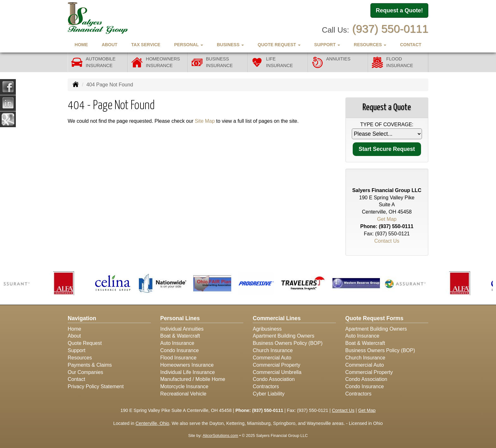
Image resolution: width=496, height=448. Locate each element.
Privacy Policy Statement (96, 386)
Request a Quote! (399, 10)
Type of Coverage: (387, 124)
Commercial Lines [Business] (277, 318)
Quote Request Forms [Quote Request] (375, 318)
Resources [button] (370, 45)
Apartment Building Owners (284, 336)
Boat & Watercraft (180, 336)
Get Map (387, 219)
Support (77, 350)
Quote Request (85, 343)
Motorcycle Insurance (184, 386)
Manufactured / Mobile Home (193, 379)
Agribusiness (267, 329)
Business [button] (230, 45)
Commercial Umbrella (277, 372)
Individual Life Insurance (188, 372)
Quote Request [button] (279, 45)
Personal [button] (188, 45)
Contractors (266, 386)
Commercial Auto (272, 358)
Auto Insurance (177, 343)
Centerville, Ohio (152, 423)
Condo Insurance (180, 350)
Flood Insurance (179, 358)
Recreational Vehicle (183, 394)
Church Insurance (273, 350)
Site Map (205, 121)
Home (81, 45)
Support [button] (327, 45)
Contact (411, 45)
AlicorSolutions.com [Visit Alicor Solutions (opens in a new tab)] (220, 436)
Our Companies (85, 372)
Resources (80, 358)
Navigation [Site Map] (82, 318)
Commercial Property (276, 365)
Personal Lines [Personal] (180, 318)
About (109, 45)
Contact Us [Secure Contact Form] (387, 241)
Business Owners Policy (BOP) (288, 343)
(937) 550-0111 (390, 29)
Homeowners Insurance (187, 365)
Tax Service (146, 45)
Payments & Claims (90, 365)
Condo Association (274, 379)
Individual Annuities (182, 329)
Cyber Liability (269, 394)
